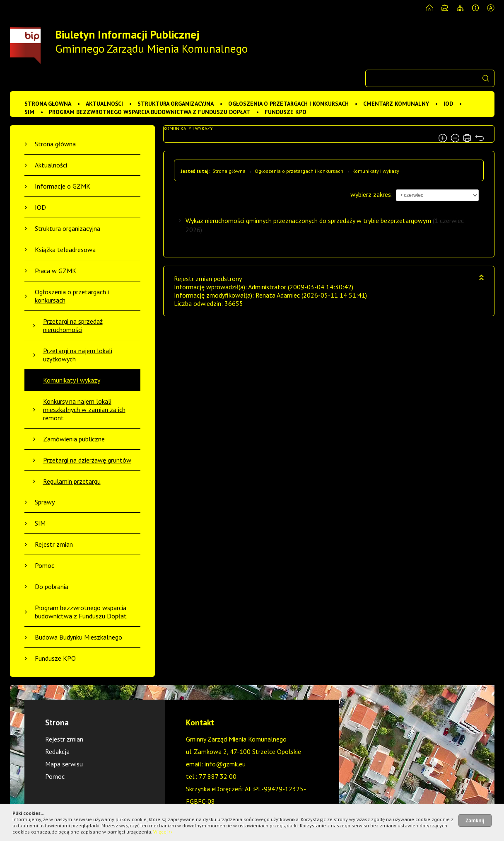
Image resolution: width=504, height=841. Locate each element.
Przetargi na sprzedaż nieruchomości (73, 325)
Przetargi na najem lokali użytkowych (78, 355)
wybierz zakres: (371, 194)
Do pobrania (52, 587)
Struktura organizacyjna (176, 104)
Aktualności (104, 104)
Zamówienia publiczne (74, 439)
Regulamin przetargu (72, 481)
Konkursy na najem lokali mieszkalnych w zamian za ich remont (84, 410)
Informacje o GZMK (63, 186)
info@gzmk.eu (225, 764)
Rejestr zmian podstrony (208, 279)
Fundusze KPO (286, 112)
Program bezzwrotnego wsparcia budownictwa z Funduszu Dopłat (150, 112)
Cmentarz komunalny (396, 104)
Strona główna (48, 104)
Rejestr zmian (54, 544)
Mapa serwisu (64, 764)
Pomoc (45, 565)
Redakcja (57, 751)
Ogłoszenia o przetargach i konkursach (288, 104)
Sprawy (45, 502)
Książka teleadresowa (65, 250)
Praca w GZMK (55, 271)
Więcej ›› (163, 832)
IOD (448, 104)
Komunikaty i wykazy (72, 380)
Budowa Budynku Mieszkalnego (78, 637)
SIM (29, 112)
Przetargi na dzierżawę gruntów (87, 460)
